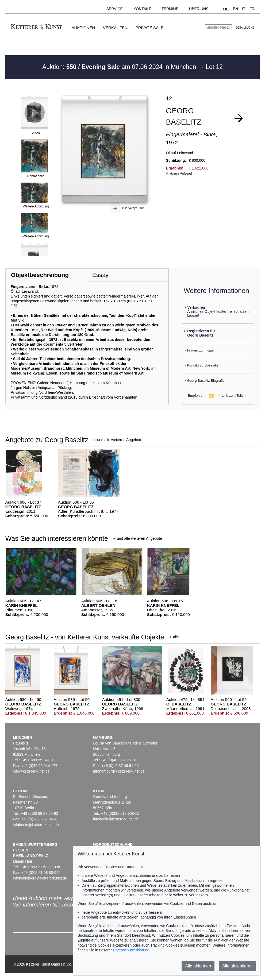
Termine (170, 9)
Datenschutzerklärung (131, 950)
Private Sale (149, 28)
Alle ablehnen (198, 966)
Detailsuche (245, 28)
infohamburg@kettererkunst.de (119, 771)
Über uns (199, 9)
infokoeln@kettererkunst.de (116, 819)
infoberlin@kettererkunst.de (36, 825)
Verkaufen (115, 28)
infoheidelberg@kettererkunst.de (40, 878)
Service (115, 9)
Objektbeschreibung (40, 275)
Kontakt (142, 9)
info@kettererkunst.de (31, 771)
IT (244, 9)
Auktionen (83, 28)
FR (252, 9)
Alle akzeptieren (237, 966)
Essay (100, 275)
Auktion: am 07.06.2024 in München (120, 67)
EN (235, 9)
